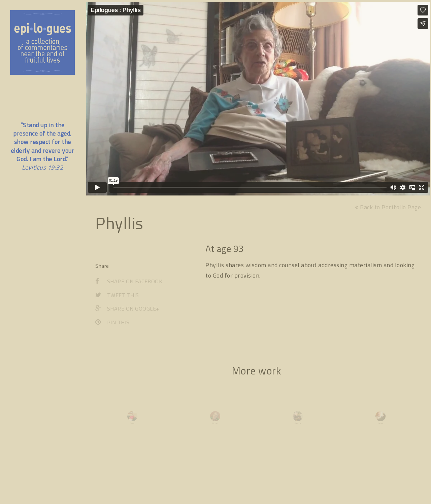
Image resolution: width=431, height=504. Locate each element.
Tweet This (117, 297)
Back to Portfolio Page (388, 209)
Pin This (112, 324)
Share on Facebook (129, 283)
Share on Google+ (127, 311)
